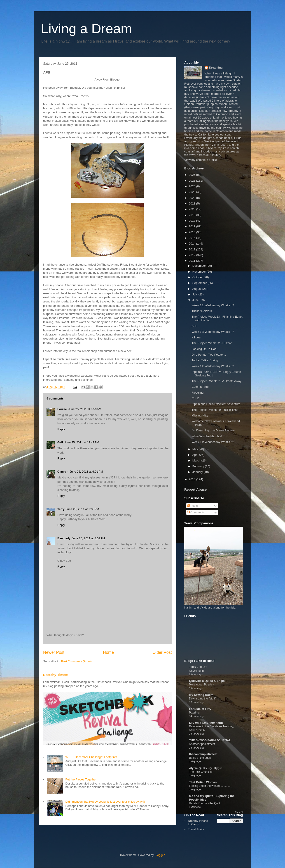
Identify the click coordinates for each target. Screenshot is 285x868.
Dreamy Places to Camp (198, 823)
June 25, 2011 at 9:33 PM (83, 509)
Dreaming (216, 68)
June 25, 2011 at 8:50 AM (85, 409)
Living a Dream (86, 29)
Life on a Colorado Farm (206, 723)
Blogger (160, 855)
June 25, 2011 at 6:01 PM (86, 472)
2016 (193, 232)
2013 (193, 249)
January (198, 472)
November (200, 272)
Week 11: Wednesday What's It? (213, 366)
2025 (193, 181)
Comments (196, 512)
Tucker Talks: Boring (205, 360)
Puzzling (194, 713)
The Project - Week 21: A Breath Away (216, 381)
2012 (193, 255)
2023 (193, 192)
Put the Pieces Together (81, 779)
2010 (193, 479)
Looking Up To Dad (204, 349)
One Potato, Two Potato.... (209, 355)
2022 (193, 198)
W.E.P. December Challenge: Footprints (91, 757)
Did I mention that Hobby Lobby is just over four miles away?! (105, 802)
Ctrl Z (195, 398)
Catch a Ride (200, 387)
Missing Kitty (200, 415)
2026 (193, 175)
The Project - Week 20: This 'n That (214, 410)
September (200, 283)
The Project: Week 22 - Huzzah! (212, 343)
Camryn (63, 472)
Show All (239, 812)
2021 (193, 203)
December (200, 266)
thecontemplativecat (203, 754)
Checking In (196, 671)
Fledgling (197, 393)
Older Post (162, 652)
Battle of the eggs (200, 758)
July (195, 294)
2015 (193, 238)
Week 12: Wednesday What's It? (213, 332)
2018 (193, 221)
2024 (193, 186)
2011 (193, 261)
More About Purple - (201, 685)
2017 (193, 226)
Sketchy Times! (56, 675)
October (198, 277)
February (199, 466)
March (197, 460)
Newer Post (54, 652)
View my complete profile (201, 160)
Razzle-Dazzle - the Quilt (204, 803)
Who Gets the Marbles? (207, 436)
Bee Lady (64, 538)
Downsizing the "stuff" (202, 699)
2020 (193, 209)
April (196, 455)
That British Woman (203, 782)
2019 (193, 215)
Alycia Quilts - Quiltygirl (206, 768)
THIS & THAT (198, 667)
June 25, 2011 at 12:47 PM (82, 442)
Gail (60, 442)
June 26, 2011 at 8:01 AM (88, 538)
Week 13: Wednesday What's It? (213, 305)
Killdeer (196, 337)
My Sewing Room (201, 695)
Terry (61, 509)
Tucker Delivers (202, 311)
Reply (61, 429)
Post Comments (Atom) (76, 661)
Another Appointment (202, 744)
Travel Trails (196, 829)
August (197, 289)
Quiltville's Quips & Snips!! (208, 681)
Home (109, 652)
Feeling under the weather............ (210, 786)
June (196, 300)
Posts (192, 506)
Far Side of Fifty (200, 709)
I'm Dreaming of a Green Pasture (213, 430)
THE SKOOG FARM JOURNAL (210, 740)
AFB (194, 326)
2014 (193, 244)
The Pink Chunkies (201, 772)
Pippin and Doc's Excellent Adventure (216, 404)
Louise (62, 409)
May (196, 449)
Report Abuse (195, 489)
